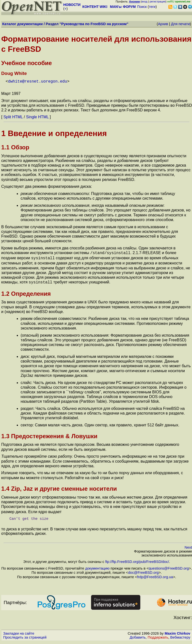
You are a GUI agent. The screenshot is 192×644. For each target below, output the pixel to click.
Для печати (180, 24)
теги (152, 7)
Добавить (138, 635)
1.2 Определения (26, 292)
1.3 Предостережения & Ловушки (49, 434)
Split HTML (13, 116)
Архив (163, 24)
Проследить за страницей (25, 635)
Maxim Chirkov (177, 631)
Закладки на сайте (19, 631)
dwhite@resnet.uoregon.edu (37, 81)
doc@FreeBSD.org (143, 570)
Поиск (142, 7)
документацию (97, 566)
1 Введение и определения (54, 133)
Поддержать (158, 635)
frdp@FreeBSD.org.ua (155, 574)
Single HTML (37, 116)
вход (144, 1)
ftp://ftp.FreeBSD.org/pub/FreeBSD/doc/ (137, 559)
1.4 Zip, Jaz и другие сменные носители (59, 487)
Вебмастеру (180, 635)
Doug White (14, 73)
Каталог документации (23, 24)
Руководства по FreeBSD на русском (94, 24)
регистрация (158, 1)
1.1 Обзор (15, 147)
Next (188, 545)
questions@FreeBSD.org (169, 566)
